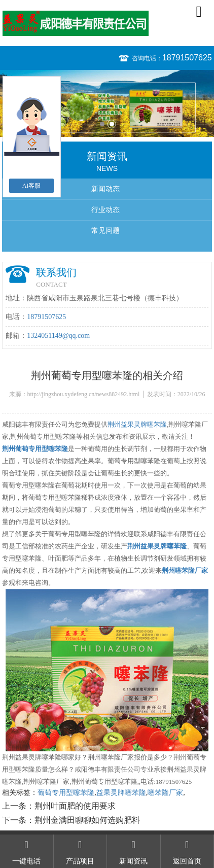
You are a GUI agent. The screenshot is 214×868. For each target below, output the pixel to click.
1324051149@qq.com (58, 336)
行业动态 (105, 210)
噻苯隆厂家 (165, 793)
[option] (107, 103)
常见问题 (105, 231)
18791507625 (187, 58)
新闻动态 (105, 189)
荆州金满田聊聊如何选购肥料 (87, 820)
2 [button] (112, 124)
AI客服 (32, 186)
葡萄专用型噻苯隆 (66, 793)
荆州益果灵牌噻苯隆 (137, 424)
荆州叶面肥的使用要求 (75, 806)
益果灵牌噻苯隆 (121, 793)
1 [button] (102, 124)
